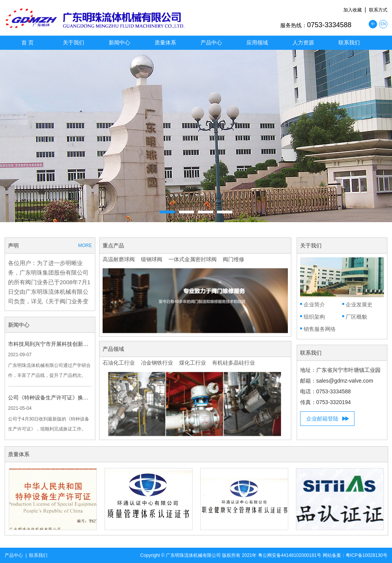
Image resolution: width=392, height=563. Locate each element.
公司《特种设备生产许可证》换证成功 (50, 398)
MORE (85, 245)
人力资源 (303, 43)
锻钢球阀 (152, 259)
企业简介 (314, 304)
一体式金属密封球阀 (193, 259)
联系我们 (349, 43)
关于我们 (73, 43)
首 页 (28, 43)
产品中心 (211, 43)
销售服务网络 (320, 329)
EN (383, 24)
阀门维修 (234, 259)
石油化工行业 (119, 363)
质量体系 (165, 43)
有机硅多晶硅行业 (234, 363)
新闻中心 (119, 43)
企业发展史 (359, 304)
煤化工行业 (193, 363)
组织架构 (314, 317)
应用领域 (257, 43)
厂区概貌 (356, 317)
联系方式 (378, 10)
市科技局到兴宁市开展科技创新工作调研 (50, 344)
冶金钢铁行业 (157, 363)
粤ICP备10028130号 (367, 555)
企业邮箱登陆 (322, 419)
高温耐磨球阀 (119, 259)
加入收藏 (353, 10)
